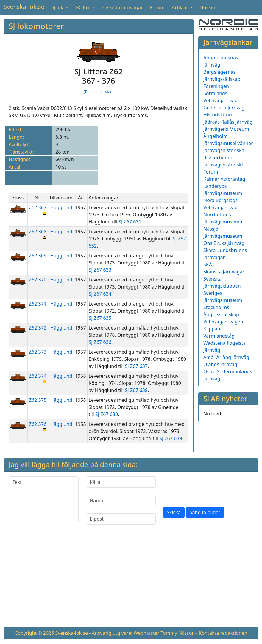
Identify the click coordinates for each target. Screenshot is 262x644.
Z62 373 (38, 352)
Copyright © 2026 (34, 633)
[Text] (44, 500)
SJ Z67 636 (100, 342)
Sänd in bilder (205, 512)
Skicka (174, 512)
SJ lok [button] (58, 7)
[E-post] (121, 519)
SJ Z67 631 (130, 222)
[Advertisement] (131, 580)
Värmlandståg (219, 336)
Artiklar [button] (181, 7)
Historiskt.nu (218, 115)
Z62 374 (38, 378)
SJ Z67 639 (171, 438)
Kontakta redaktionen (223, 633)
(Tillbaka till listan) (99, 92)
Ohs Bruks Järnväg (224, 243)
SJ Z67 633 (100, 270)
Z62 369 (38, 256)
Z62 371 (38, 304)
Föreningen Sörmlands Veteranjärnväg (220, 93)
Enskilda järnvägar (122, 7)
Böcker (208, 7)
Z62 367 (38, 209)
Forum (157, 7)
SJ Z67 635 (100, 318)
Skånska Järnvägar (224, 272)
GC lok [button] (83, 7)
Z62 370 (38, 280)
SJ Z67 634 (100, 294)
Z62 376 (38, 426)
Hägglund (61, 207)
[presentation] (208, 488)
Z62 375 (38, 400)
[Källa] (121, 482)
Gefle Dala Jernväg (224, 108)
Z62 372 (38, 328)
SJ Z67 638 (136, 390)
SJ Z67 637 (136, 366)
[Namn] (121, 500)
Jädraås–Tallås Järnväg (228, 122)
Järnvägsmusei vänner (228, 143)
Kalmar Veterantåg (224, 179)
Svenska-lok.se (24, 7)
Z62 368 (38, 233)
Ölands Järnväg (220, 364)
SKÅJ (208, 264)
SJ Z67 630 (107, 414)
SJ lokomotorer (36, 26)
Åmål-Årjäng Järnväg (226, 357)
